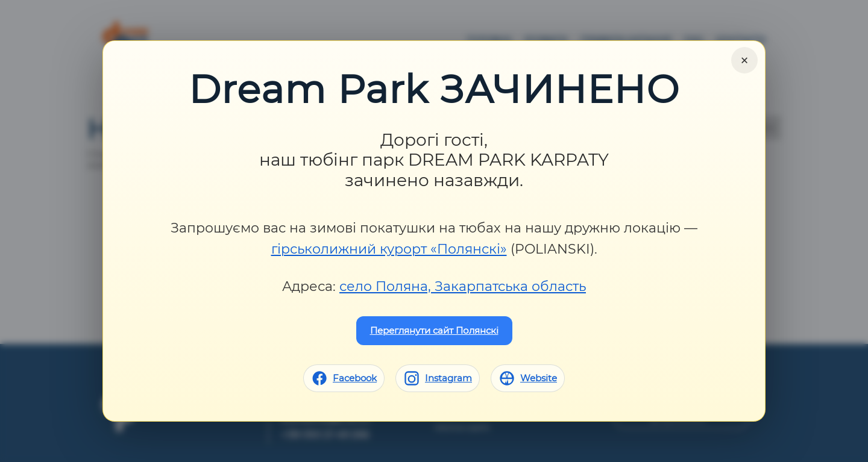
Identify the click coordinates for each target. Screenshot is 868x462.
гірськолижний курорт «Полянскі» (389, 249)
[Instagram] (438, 378)
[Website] (528, 378)
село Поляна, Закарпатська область (463, 286)
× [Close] (744, 60)
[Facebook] (344, 378)
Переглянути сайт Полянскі (434, 330)
